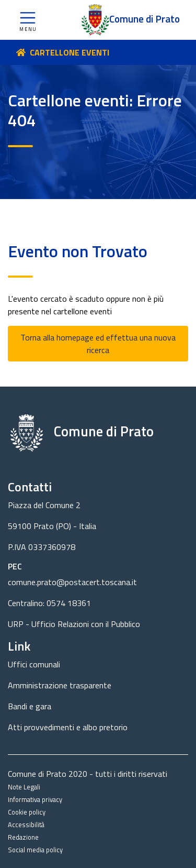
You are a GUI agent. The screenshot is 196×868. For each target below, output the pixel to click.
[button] (28, 20)
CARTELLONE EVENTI (70, 52)
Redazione (23, 837)
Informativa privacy (35, 799)
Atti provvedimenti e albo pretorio (68, 727)
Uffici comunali (34, 664)
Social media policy (35, 850)
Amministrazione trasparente (60, 685)
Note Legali (24, 787)
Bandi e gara (30, 706)
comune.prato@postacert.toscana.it (72, 582)
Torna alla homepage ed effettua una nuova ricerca (98, 344)
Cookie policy (27, 812)
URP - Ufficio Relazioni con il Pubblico (74, 624)
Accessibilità (26, 825)
